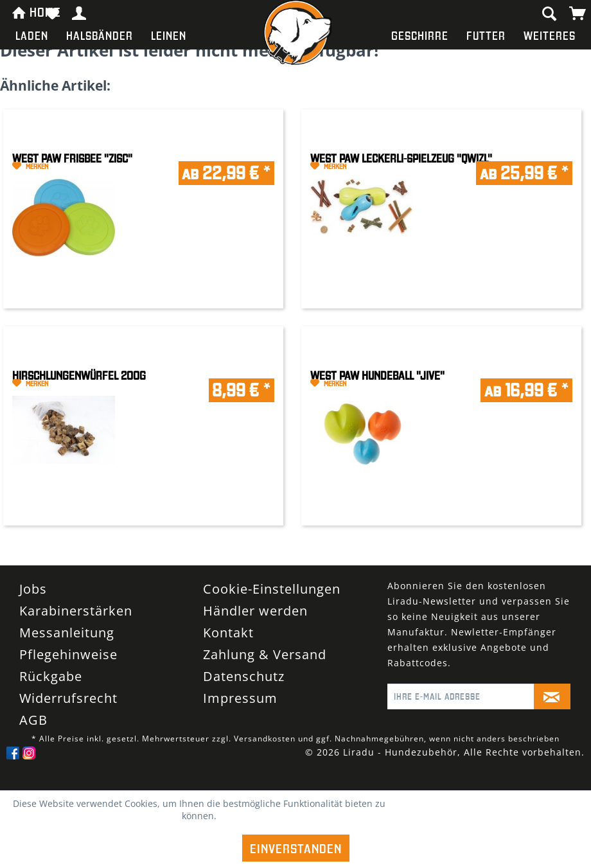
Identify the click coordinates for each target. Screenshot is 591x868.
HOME (24, 11)
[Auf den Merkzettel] (78, 166)
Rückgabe (51, 676)
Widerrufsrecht (68, 698)
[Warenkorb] (578, 13)
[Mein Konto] (80, 13)
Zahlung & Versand (265, 654)
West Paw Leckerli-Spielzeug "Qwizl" (401, 158)
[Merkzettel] (52, 13)
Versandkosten (265, 739)
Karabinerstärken (76, 611)
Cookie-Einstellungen (272, 589)
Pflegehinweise (68, 654)
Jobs (33, 589)
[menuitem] (32, 35)
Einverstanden (296, 848)
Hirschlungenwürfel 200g (79, 376)
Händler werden (255, 611)
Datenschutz (244, 676)
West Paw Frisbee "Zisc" (72, 158)
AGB (33, 720)
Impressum (240, 698)
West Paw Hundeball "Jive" (377, 376)
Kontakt (228, 633)
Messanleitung (67, 633)
